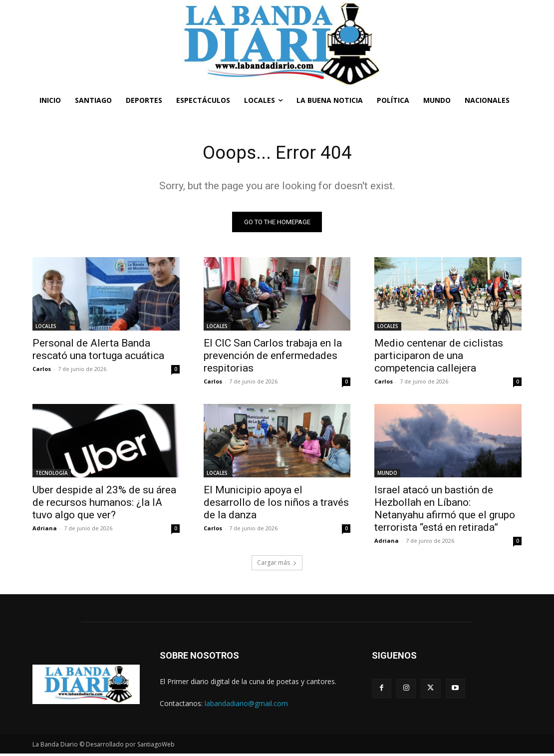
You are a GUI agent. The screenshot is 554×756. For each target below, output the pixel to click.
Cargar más (277, 565)
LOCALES (46, 328)
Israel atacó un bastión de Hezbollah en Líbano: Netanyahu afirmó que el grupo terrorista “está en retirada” (445, 511)
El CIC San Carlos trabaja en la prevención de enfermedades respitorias (273, 358)
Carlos (42, 371)
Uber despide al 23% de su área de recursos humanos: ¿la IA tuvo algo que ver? (104, 505)
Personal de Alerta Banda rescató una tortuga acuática (98, 351)
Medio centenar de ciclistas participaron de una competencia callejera (439, 358)
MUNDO (387, 475)
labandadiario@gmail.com (246, 705)
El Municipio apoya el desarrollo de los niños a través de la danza (276, 505)
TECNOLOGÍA (52, 475)
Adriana (45, 531)
